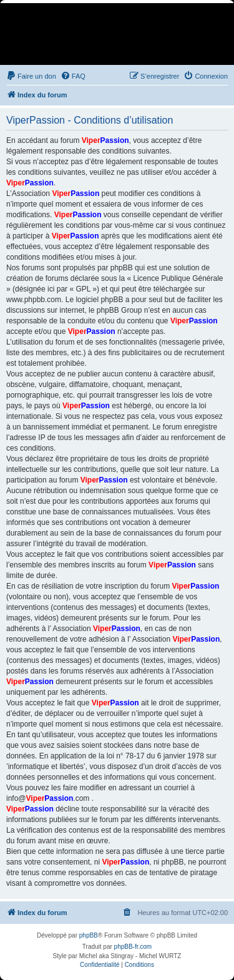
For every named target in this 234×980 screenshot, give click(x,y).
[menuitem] (31, 76)
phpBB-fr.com (133, 947)
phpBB (89, 935)
